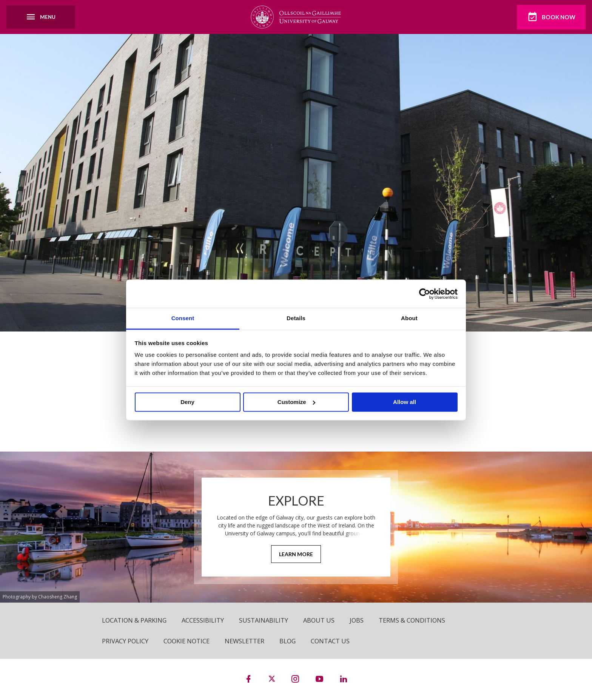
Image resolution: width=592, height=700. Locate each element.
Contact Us (335, 641)
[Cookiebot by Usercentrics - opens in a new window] (425, 294)
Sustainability (267, 621)
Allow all (405, 402)
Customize (296, 402)
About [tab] (409, 318)
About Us (323, 621)
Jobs (361, 621)
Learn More (296, 554)
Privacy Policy (126, 641)
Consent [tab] (183, 318)
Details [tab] (296, 318)
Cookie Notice (188, 641)
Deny (187, 402)
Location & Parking (135, 621)
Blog (292, 641)
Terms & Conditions (417, 621)
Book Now (550, 17)
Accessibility (205, 621)
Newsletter (248, 641)
